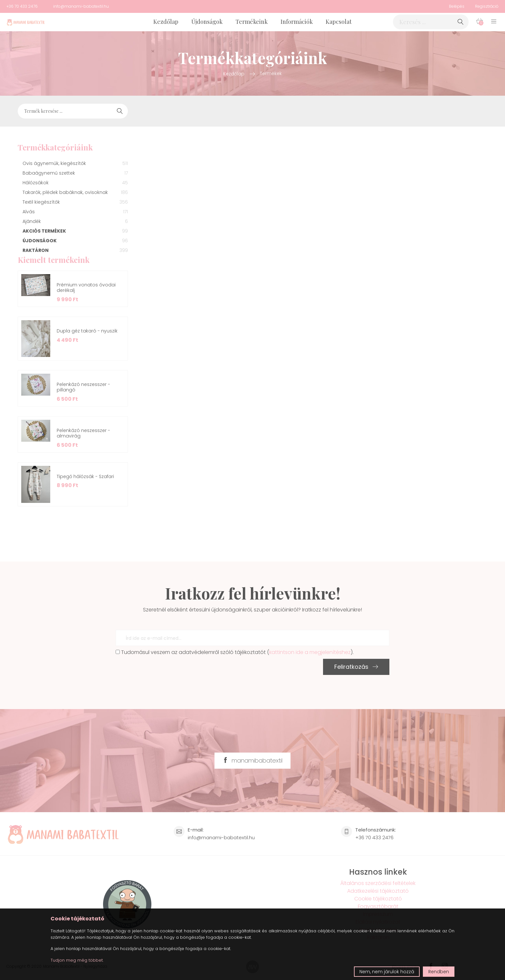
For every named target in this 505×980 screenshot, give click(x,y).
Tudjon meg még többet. (77, 960)
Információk (297, 22)
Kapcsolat (339, 22)
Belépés (457, 6)
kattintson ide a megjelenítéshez (310, 652)
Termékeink (252, 22)
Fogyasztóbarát (378, 906)
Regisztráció (487, 6)
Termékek (271, 73)
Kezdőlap (166, 22)
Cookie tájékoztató (378, 899)
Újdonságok (207, 22)
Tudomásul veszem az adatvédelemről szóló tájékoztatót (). (235, 652)
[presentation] (165, 671)
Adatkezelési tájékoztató (378, 891)
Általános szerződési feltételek (378, 883)
